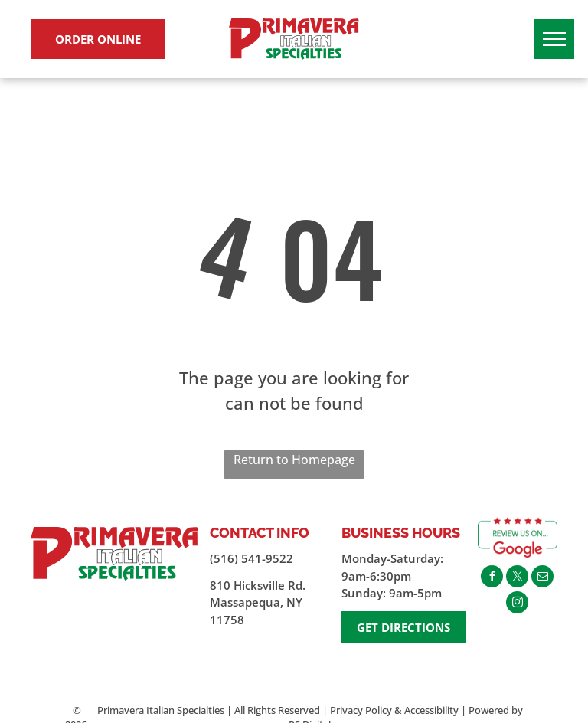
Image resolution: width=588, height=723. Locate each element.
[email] (542, 578)
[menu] (554, 39)
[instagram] (517, 604)
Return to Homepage (294, 460)
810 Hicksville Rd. (258, 585)
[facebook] (492, 578)
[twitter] (517, 578)
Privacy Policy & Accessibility (394, 710)
